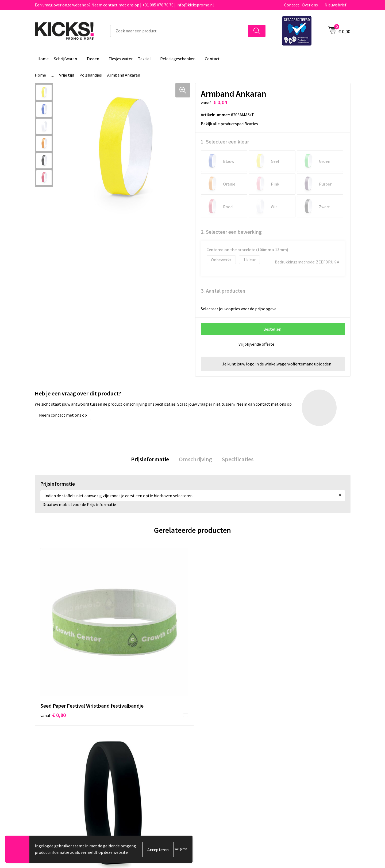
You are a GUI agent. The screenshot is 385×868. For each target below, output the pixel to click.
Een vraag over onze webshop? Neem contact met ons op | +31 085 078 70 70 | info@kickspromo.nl (124, 5)
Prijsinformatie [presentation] (152, 460)
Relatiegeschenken (178, 59)
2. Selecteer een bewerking (231, 232)
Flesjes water (121, 59)
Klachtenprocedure (138, 753)
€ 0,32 (211, 643)
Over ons (310, 5)
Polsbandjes (91, 75)
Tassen (93, 59)
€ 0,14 (132, 635)
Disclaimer (287, 745)
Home (43, 59)
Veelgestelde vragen (139, 737)
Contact (292, 5)
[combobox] (179, 31)
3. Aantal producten (223, 291)
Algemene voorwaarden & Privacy (308, 729)
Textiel (144, 59)
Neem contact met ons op (63, 415)
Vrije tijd (67, 75)
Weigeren (181, 849)
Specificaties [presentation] (236, 460)
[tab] (152, 460)
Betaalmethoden (215, 737)
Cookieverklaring (293, 737)
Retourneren (211, 745)
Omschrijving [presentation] (195, 460)
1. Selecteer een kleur (225, 141)
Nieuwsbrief (336, 5)
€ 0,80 (53, 643)
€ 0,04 (290, 635)
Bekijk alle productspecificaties (231, 124)
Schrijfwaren (66, 59)
